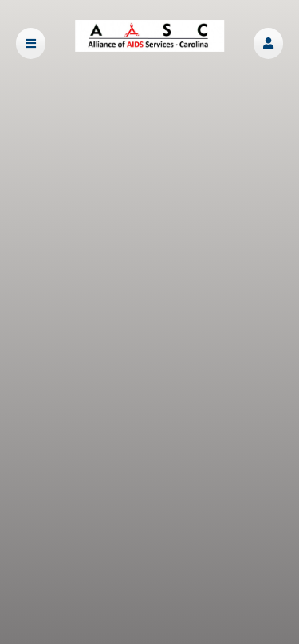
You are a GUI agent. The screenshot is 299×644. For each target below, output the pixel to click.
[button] (268, 43)
